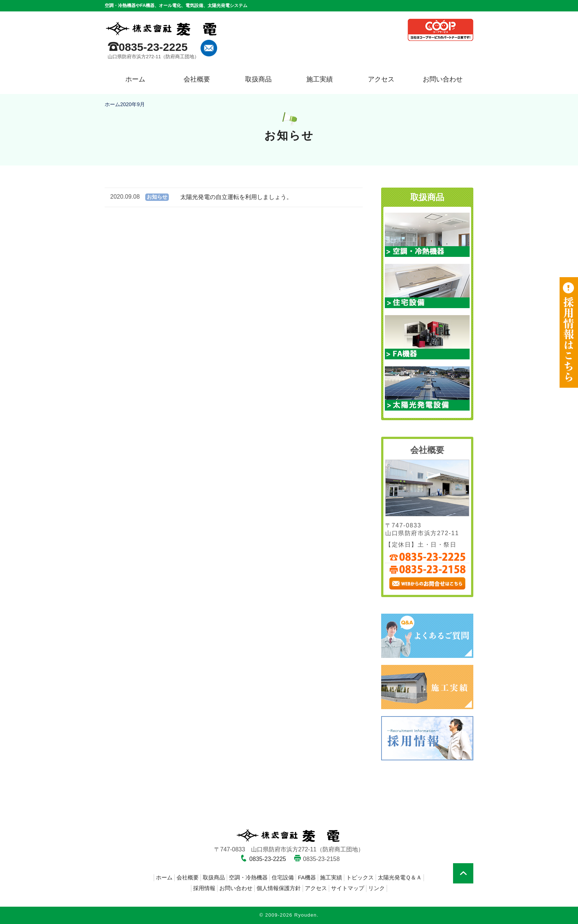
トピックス (360, 877)
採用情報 (204, 888)
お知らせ (157, 197)
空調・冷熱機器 (248, 877)
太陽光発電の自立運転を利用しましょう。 (236, 197)
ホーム (135, 79)
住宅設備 (283, 877)
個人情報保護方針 (279, 888)
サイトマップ (348, 888)
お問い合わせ (443, 79)
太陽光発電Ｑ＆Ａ (400, 877)
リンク (377, 888)
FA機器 (307, 877)
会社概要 (197, 79)
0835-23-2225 (153, 47)
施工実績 (320, 79)
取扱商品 (258, 79)
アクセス (381, 79)
